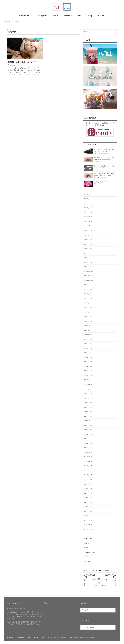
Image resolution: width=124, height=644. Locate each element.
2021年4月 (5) (88, 407)
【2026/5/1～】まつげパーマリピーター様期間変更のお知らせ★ (99, 159)
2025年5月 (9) (88, 249)
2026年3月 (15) (88, 203)
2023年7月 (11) (88, 348)
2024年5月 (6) (88, 303)
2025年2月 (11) (88, 262)
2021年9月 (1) (88, 389)
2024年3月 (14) (88, 312)
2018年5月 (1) (88, 502)
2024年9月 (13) (88, 285)
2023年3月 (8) (88, 366)
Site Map (63, 638)
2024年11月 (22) (88, 276)
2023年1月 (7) (88, 375)
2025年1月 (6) (88, 267)
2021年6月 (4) (88, 398)
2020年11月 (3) (88, 421)
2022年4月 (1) (88, 380)
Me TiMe (87, 547)
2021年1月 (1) (88, 416)
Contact (102, 15)
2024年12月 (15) (88, 271)
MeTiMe (68, 15)
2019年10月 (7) (88, 461)
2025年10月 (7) (88, 226)
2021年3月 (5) (88, 412)
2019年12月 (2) (88, 452)
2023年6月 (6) (88, 353)
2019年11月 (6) (88, 457)
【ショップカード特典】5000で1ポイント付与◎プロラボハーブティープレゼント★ (99, 151)
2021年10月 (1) (88, 384)
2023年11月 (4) (88, 330)
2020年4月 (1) (88, 434)
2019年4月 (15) (88, 488)
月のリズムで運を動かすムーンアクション (99, 167)
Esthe (56, 15)
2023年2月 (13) (88, 371)
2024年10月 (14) (88, 280)
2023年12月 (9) (88, 326)
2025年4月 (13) (88, 253)
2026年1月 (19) (88, 212)
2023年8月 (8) (88, 344)
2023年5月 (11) (88, 357)
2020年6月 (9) (88, 430)
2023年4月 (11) (88, 362)
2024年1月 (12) (88, 321)
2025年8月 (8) (88, 235)
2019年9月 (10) (88, 466)
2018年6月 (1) (88, 497)
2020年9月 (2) (88, 425)
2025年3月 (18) (88, 258)
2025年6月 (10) (88, 244)
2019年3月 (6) (88, 493)
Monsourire (24, 15)
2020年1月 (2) (88, 448)
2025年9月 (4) (88, 230)
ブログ (87, 561)
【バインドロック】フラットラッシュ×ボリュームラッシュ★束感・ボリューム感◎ (99, 176)
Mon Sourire (79, 638)
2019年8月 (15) (88, 470)
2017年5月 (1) (88, 507)
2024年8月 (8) (88, 289)
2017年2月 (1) (88, 520)
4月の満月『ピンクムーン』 (97, 183)
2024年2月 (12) (88, 316)
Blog (90, 15)
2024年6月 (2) (88, 298)
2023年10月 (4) (88, 335)
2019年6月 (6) (88, 479)
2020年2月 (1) (88, 443)
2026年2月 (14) (88, 208)
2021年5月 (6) (88, 402)
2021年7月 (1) (88, 393)
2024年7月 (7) (88, 294)
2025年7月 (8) (88, 239)
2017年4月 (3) (88, 511)
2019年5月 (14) (88, 484)
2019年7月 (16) (88, 475)
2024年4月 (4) (88, 307)
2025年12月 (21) (88, 217)
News (80, 15)
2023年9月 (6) (88, 339)
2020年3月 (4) (88, 439)
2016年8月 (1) (88, 529)
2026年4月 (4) (88, 199)
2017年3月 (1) (88, 516)
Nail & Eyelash (41, 15)
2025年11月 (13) (88, 221)
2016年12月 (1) (88, 525)
